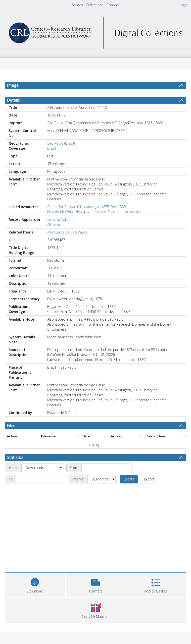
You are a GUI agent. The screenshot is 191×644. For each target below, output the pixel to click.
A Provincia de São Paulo (67, 232)
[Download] (35, 584)
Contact (113, 5)
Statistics (15, 457)
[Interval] (101, 479)
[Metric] (42, 468)
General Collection (62, 219)
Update (129, 479)
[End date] (41, 479)
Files (11, 425)
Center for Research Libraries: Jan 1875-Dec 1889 (86, 207)
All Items (54, 224)
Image (13, 85)
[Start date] (107, 468)
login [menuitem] (184, 5)
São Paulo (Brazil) (61, 143)
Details (13, 100)
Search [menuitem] (77, 5)
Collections (95, 5)
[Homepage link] (95, 31)
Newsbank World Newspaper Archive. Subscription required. (95, 212)
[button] (96, 584)
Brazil (52, 148)
